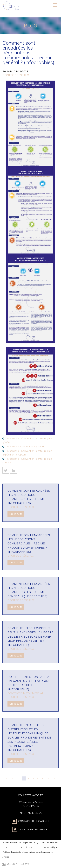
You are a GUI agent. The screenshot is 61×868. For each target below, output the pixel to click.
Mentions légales (51, 847)
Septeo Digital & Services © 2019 (16, 864)
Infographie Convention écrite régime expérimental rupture (27, 453)
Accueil (6, 842)
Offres (43, 842)
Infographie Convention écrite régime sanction (27, 461)
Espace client (53, 842)
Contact (6, 847)
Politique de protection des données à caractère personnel (28, 852)
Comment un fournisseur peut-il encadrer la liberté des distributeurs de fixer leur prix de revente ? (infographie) (30, 636)
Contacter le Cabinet (34, 821)
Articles (6, 857)
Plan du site (27, 847)
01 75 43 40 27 (33, 813)
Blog (36, 842)
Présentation (16, 842)
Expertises (28, 842)
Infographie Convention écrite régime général (27, 440)
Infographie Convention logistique (26, 446)
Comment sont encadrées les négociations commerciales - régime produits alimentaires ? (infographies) (29, 543)
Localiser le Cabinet (34, 829)
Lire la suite (16, 514)
